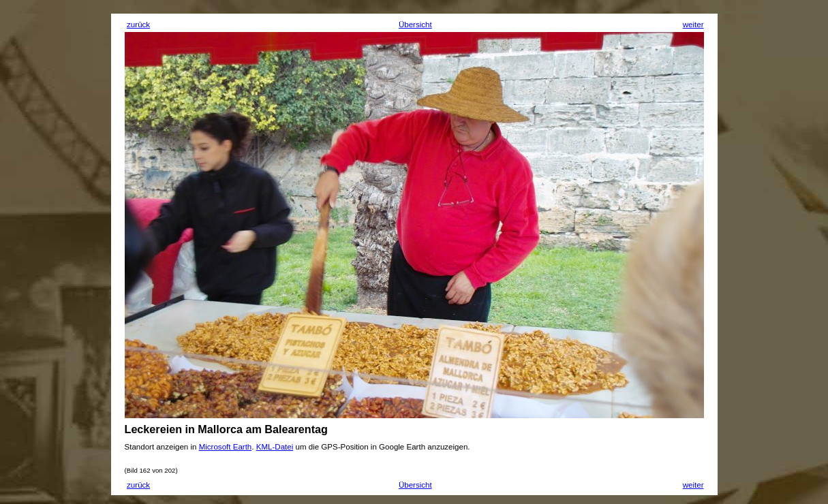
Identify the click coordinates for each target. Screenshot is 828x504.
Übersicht (415, 25)
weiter (693, 25)
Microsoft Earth (226, 447)
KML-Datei (275, 447)
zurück (138, 25)
